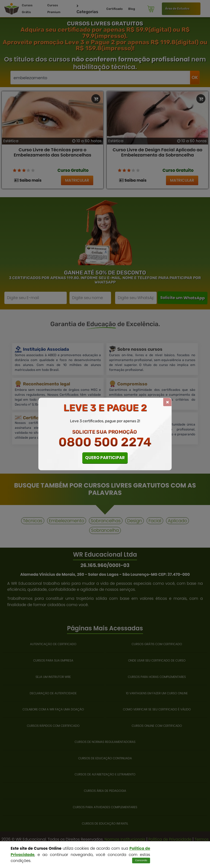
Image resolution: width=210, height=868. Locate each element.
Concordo (141, 860)
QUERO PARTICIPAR (105, 458)
